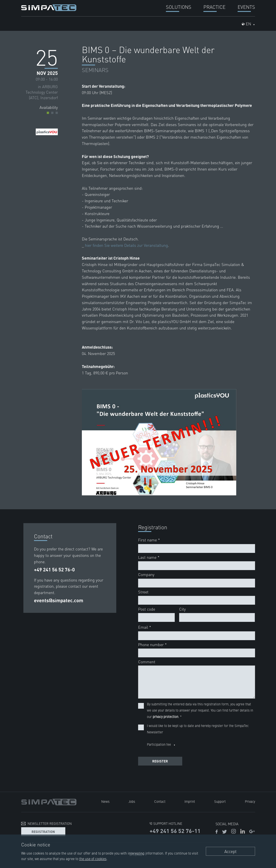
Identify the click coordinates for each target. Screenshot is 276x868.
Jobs (132, 801)
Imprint (190, 801)
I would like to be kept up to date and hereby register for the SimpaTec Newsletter (198, 729)
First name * (149, 540)
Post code (147, 609)
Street (143, 592)
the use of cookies (93, 859)
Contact (160, 801)
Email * (145, 627)
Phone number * (152, 644)
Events (246, 7)
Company (146, 574)
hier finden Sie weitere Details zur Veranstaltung (126, 245)
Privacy (250, 801)
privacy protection (165, 717)
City (182, 609)
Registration (43, 832)
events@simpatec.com (59, 600)
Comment (147, 662)
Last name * (149, 557)
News (105, 801)
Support (220, 801)
